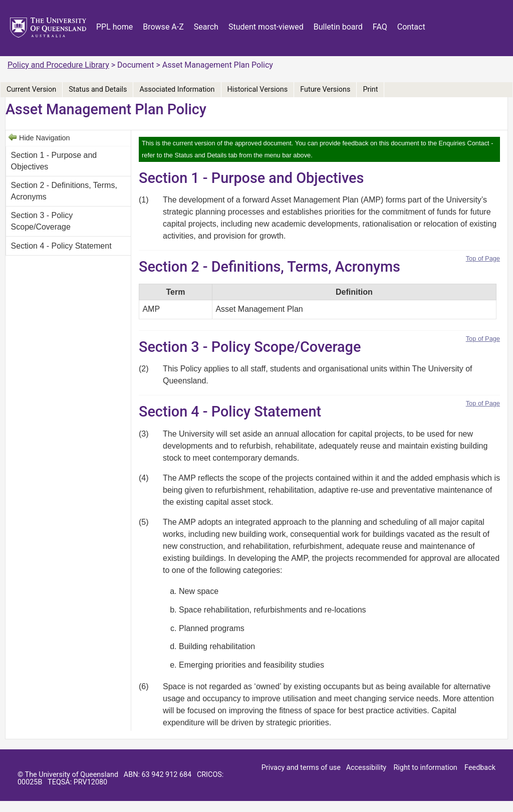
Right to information (425, 768)
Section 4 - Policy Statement (61, 246)
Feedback (480, 768)
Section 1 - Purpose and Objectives (54, 161)
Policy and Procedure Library (58, 65)
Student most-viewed (266, 27)
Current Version (31, 89)
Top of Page (483, 258)
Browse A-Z (163, 27)
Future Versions (325, 89)
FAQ (380, 27)
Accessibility (366, 768)
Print (370, 89)
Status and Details (98, 89)
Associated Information (177, 89)
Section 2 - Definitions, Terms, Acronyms (64, 191)
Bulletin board (338, 27)
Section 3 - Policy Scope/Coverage (42, 221)
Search (206, 27)
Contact (411, 27)
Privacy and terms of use (301, 768)
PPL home (114, 27)
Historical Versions (258, 89)
